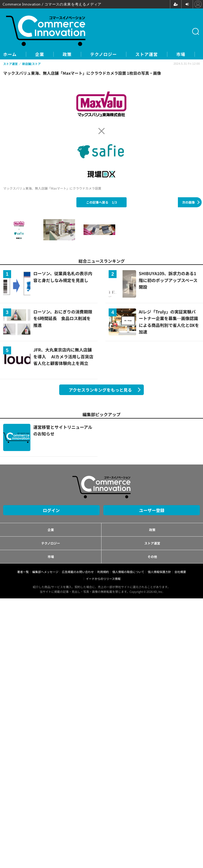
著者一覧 (23, 572)
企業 (40, 54)
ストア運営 (147, 54)
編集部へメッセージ (45, 572)
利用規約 (103, 572)
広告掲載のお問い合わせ (78, 572)
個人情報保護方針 (159, 572)
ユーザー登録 (152, 510)
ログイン (51, 510)
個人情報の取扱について (128, 572)
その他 (152, 557)
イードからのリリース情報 (103, 579)
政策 (67, 54)
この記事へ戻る (101, 202)
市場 (181, 54)
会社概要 (180, 572)
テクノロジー (103, 54)
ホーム (10, 54)
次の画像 (188, 202)
